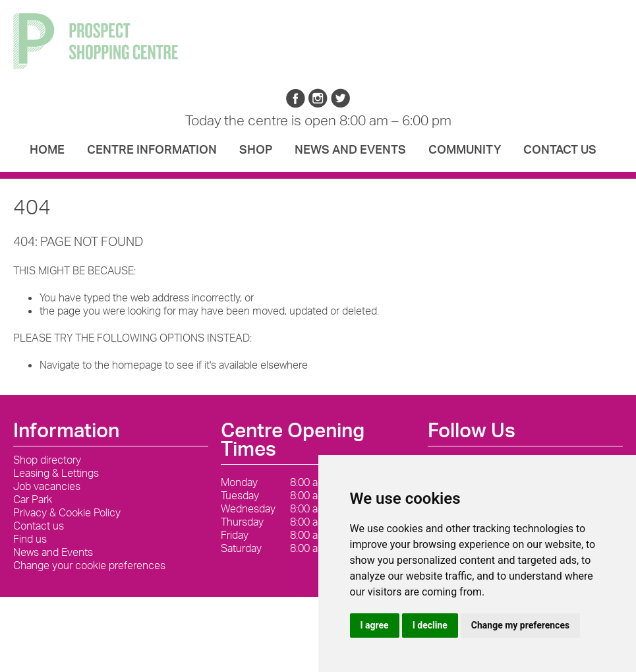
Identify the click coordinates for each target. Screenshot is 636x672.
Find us (30, 539)
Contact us (560, 149)
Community (465, 149)
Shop (256, 149)
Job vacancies (47, 486)
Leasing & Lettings (56, 473)
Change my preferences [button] (520, 625)
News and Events (350, 149)
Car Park (33, 499)
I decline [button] (430, 625)
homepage (137, 365)
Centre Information (152, 149)
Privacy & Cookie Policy (67, 512)
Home (47, 149)
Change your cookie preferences (89, 565)
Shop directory (47, 460)
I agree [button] (375, 625)
